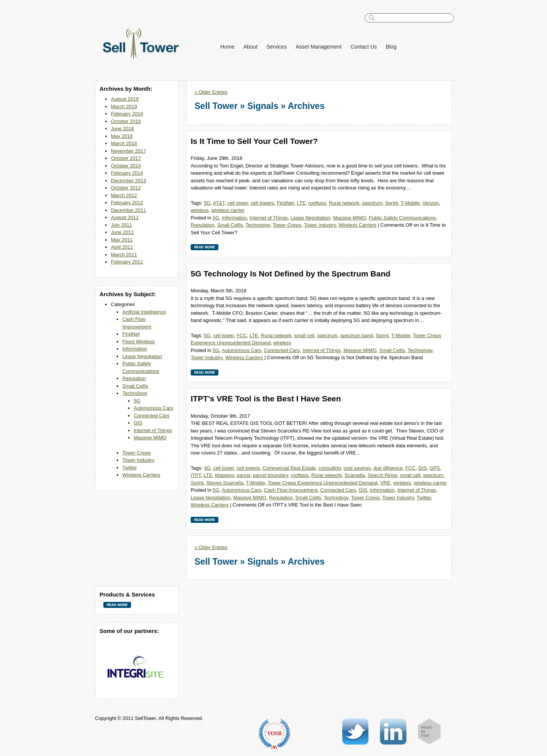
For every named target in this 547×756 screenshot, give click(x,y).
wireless (200, 210)
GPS (435, 468)
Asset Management (319, 47)
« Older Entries (211, 92)
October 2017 (126, 158)
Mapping (224, 475)
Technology (135, 393)
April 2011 (122, 247)
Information (135, 349)
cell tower (238, 203)
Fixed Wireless (138, 342)
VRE (385, 483)
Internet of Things (153, 430)
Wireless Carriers (141, 475)
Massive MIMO (150, 438)
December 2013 (129, 181)
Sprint (392, 203)
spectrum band (357, 335)
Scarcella (355, 475)
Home (227, 47)
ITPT (196, 475)
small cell (304, 335)
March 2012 (124, 195)
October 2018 (126, 121)
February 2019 (127, 114)
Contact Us (364, 47)
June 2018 (123, 129)
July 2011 (122, 225)
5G (137, 401)
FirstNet (131, 334)
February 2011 (127, 262)
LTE (301, 203)
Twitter (130, 468)
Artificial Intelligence (144, 312)
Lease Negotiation (142, 356)
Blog (391, 47)
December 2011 (129, 210)
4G (207, 468)
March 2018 (124, 143)
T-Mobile (410, 203)
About (251, 47)
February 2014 (127, 173)
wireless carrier (228, 210)
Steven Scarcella (225, 483)
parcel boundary (270, 475)
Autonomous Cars (153, 408)
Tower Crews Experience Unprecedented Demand (323, 483)
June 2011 (123, 232)
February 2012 (127, 203)
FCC (242, 335)
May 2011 (122, 240)
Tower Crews (137, 453)
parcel (243, 475)
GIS (138, 423)
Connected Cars (152, 416)
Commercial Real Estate (289, 468)
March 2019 (124, 107)
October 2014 (126, 166)
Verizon (431, 203)
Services (277, 47)
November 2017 (129, 151)
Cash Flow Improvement (291, 490)
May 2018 (122, 136)
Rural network (344, 203)
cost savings (357, 468)
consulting (330, 468)
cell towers (262, 203)
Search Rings (383, 475)
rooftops (317, 203)
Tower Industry (138, 460)
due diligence (388, 468)
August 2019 (125, 99)
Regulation (134, 378)
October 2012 (126, 188)
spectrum (372, 203)
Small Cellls (135, 386)
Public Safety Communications (402, 218)
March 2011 (124, 255)
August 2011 (125, 217)
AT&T (219, 203)
